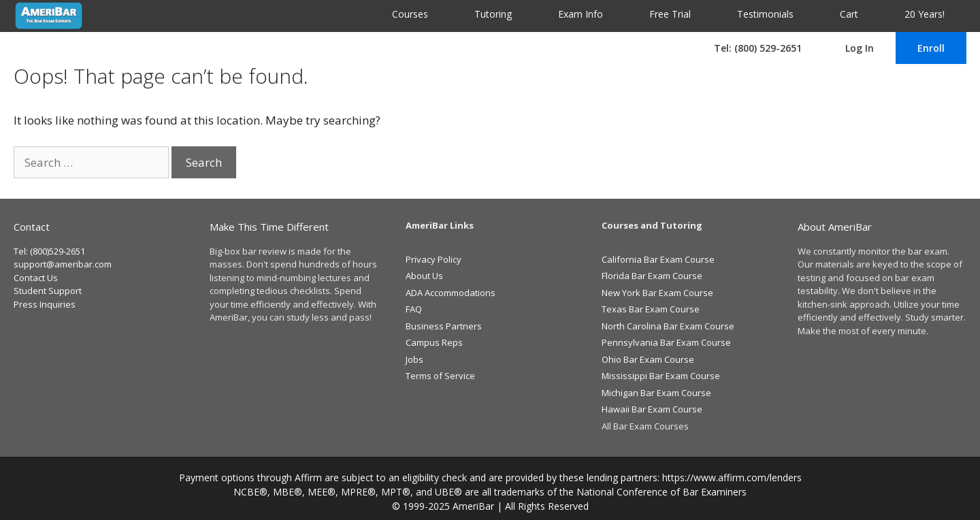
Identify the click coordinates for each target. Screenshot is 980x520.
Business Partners (444, 326)
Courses (410, 14)
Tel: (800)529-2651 (49, 251)
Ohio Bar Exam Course (648, 359)
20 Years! (925, 14)
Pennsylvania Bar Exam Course (666, 342)
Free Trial (670, 14)
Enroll (931, 48)
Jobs (414, 359)
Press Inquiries (45, 304)
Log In (860, 48)
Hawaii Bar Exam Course (652, 409)
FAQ (414, 309)
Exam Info (581, 14)
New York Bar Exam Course (657, 293)
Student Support (48, 291)
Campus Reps (434, 342)
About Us (424, 276)
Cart (849, 14)
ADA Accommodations (451, 293)
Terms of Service (440, 376)
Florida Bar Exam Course (652, 276)
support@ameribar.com (63, 264)
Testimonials (765, 14)
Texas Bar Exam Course (651, 309)
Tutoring (493, 14)
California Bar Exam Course (658, 259)
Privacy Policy (434, 259)
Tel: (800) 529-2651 (758, 48)
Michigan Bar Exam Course (656, 393)
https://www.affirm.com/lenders (732, 477)
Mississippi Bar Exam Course (661, 376)
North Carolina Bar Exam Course (668, 326)
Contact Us (36, 278)
